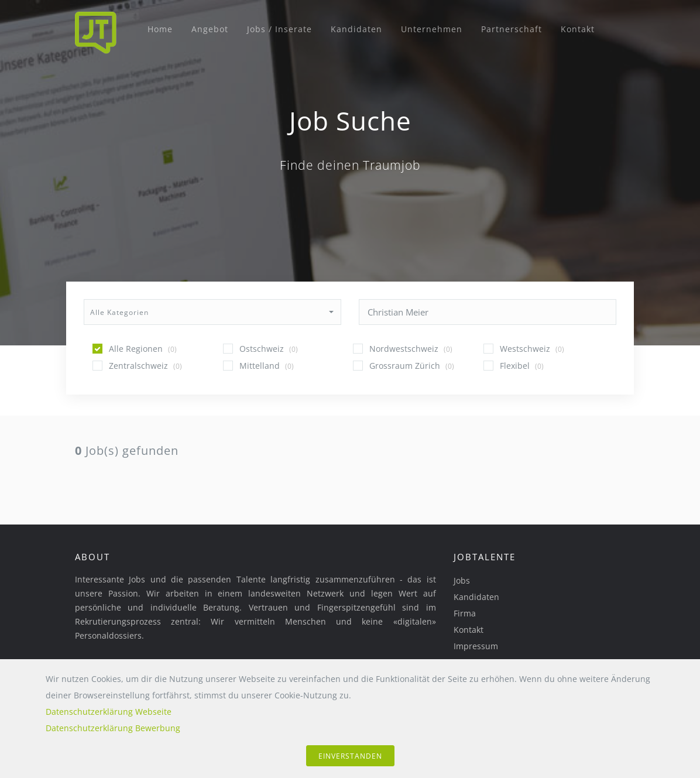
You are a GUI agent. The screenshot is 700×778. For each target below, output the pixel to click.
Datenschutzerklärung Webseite (109, 712)
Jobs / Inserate (279, 29)
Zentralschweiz (145, 366)
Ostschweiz (269, 349)
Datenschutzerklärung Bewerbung (113, 728)
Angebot (210, 29)
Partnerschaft (512, 29)
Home (160, 29)
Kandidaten (356, 29)
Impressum (476, 646)
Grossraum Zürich (412, 366)
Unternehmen (432, 29)
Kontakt (578, 29)
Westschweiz (532, 349)
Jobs (462, 580)
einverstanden (350, 756)
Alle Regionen (143, 349)
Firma (465, 613)
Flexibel (522, 366)
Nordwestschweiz (411, 349)
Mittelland (267, 366)
